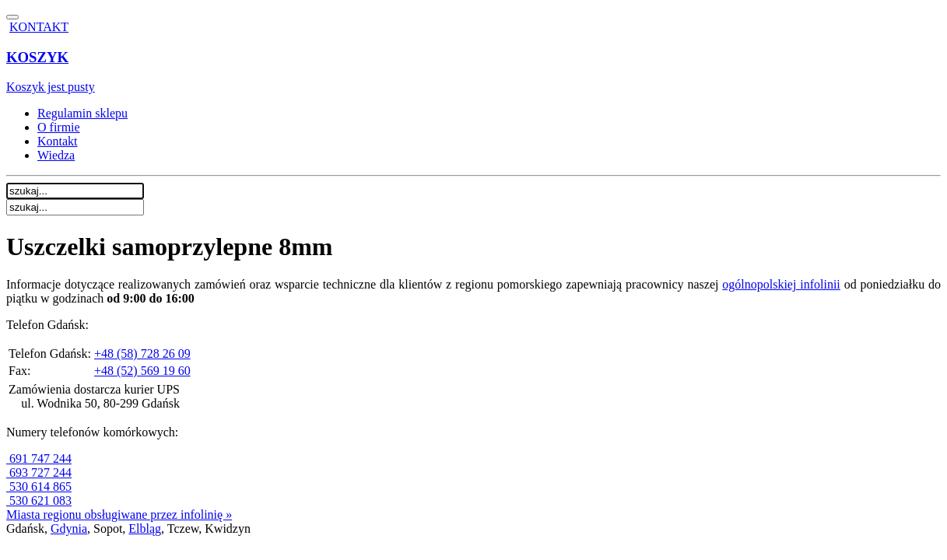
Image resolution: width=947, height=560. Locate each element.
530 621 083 (39, 500)
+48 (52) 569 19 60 (142, 371)
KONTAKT (39, 27)
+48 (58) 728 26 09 (142, 353)
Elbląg (145, 528)
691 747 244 (39, 458)
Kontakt (58, 141)
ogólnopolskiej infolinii (781, 284)
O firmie (59, 127)
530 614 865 (39, 486)
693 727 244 (39, 472)
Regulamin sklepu (82, 113)
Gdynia (69, 528)
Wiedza (56, 155)
